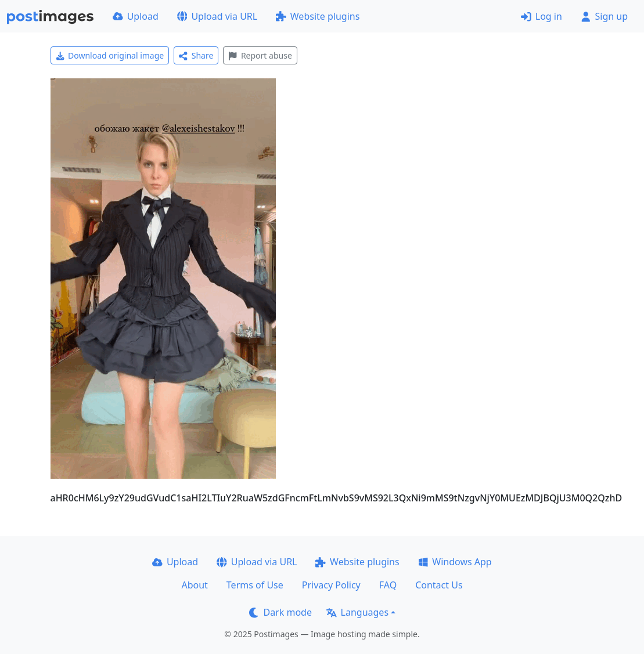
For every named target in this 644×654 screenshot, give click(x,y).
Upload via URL (217, 16)
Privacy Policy (331, 585)
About (194, 585)
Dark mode (280, 612)
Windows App (455, 562)
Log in (542, 16)
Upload (136, 16)
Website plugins (318, 16)
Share (196, 55)
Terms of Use (255, 585)
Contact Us (439, 585)
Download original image (110, 55)
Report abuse (260, 55)
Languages (357, 612)
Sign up (604, 16)
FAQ (388, 585)
